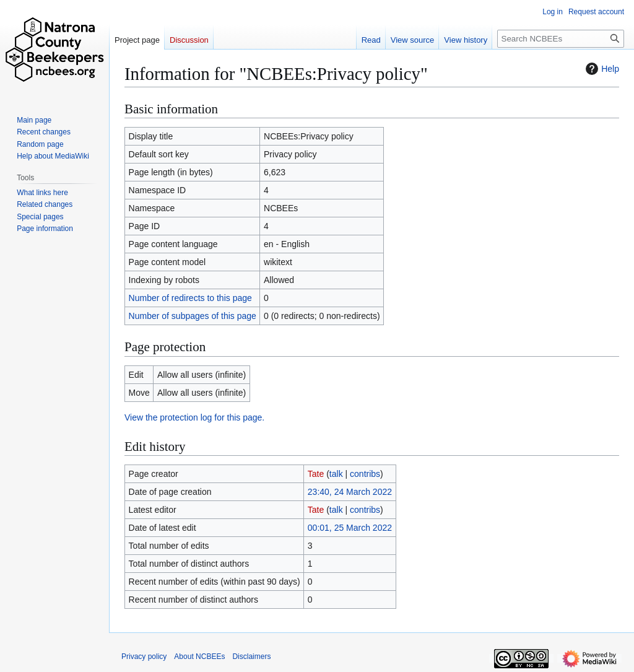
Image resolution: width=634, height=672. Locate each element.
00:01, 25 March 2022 (350, 528)
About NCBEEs (199, 657)
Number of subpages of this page (193, 316)
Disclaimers (251, 657)
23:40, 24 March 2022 (350, 492)
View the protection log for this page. (194, 417)
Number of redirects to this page (190, 298)
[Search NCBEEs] (561, 39)
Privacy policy (144, 657)
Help (601, 69)
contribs (365, 474)
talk (336, 474)
